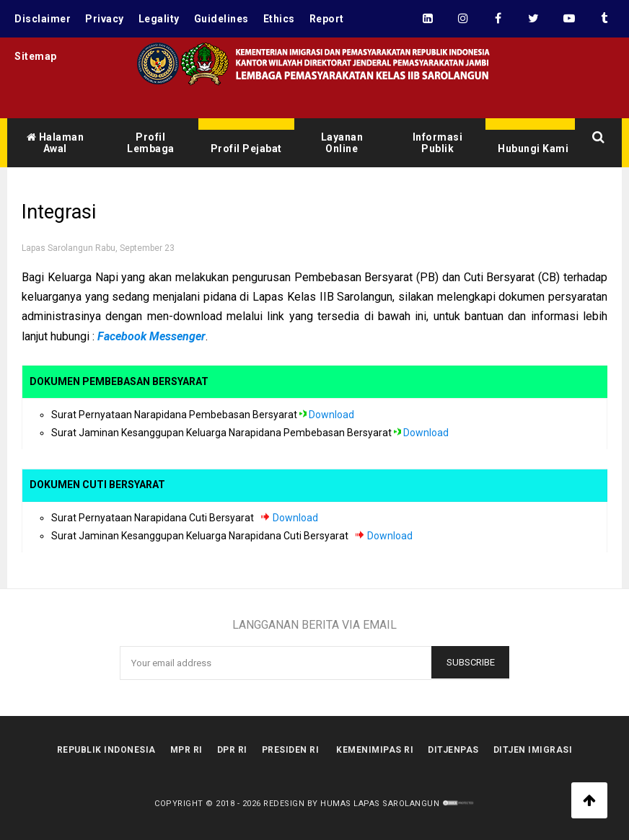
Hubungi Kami (533, 149)
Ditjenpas (453, 750)
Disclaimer (43, 19)
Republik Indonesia (106, 750)
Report (327, 19)
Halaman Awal (56, 143)
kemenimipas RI (375, 750)
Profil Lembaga (151, 143)
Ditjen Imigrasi (533, 750)
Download (331, 415)
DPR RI (232, 750)
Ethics (279, 19)
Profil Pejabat (246, 149)
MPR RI (186, 750)
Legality (159, 19)
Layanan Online (342, 143)
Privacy (105, 19)
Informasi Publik (438, 143)
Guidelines (221, 19)
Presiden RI (291, 750)
